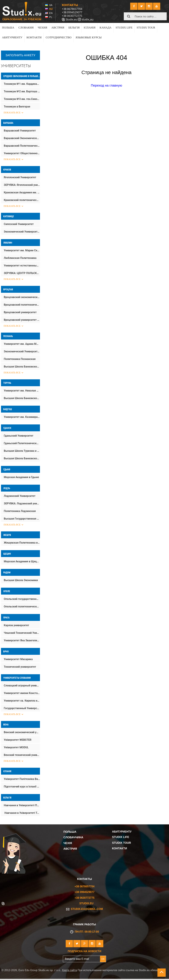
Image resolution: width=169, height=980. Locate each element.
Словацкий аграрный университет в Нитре (22, 686)
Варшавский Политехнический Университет (22, 146)
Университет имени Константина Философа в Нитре (22, 693)
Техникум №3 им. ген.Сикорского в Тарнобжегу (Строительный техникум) (22, 99)
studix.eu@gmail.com (85, 909)
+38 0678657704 (72, 9)
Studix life (124, 28)
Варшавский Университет (20, 131)
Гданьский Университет (19, 436)
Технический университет (20, 667)
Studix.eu (71, 19)
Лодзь (7, 488)
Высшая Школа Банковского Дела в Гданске (22, 458)
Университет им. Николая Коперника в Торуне (22, 391)
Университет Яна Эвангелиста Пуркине (22, 640)
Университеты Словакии (17, 678)
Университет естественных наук (22, 266)
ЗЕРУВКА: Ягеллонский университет (22, 185)
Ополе (7, 591)
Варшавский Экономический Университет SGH (22, 138)
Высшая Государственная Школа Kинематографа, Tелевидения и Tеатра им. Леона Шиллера (22, 519)
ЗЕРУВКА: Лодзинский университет (22, 503)
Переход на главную (107, 85)
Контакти (34, 37)
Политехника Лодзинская (20, 511)
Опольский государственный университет (22, 599)
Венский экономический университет (22, 732)
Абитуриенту (12, 37)
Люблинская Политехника (20, 258)
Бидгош (8, 409)
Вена (6, 725)
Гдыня (7, 470)
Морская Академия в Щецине (22, 561)
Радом (7, 573)
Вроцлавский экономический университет (22, 297)
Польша (8, 28)
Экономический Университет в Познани (22, 351)
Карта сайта (70, 970)
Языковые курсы (89, 37)
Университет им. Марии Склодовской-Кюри (22, 250)
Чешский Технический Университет (22, 633)
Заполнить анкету (20, 55)
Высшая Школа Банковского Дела (22, 367)
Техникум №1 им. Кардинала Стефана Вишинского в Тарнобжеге (22, 84)
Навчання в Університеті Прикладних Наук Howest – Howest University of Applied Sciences (22, 805)
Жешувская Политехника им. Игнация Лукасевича (22, 543)
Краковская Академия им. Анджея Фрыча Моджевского (22, 192)
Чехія (68, 843)
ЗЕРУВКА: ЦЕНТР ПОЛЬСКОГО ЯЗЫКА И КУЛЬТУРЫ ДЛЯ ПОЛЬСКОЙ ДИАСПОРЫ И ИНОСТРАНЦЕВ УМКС (22, 273)
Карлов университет (17, 625)
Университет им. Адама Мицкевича (22, 344)
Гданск (7, 428)
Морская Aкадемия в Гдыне (21, 477)
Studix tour (146, 28)
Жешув (7, 535)
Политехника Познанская (20, 359)
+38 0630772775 (72, 16)
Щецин (7, 554)
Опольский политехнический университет (22, 607)
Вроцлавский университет (20, 312)
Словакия (26, 28)
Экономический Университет (22, 232)
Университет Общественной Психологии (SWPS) (22, 153)
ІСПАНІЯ (90, 28)
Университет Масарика (18, 659)
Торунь (7, 383)
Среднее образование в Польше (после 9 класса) (22, 76)
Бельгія (74, 28)
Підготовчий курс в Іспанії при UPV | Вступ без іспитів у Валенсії (22, 787)
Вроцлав (8, 289)
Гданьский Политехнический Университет (22, 443)
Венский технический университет (22, 755)
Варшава (8, 123)
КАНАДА (105, 28)
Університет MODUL (16, 747)
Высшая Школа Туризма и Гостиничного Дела (22, 451)
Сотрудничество (59, 37)
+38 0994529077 (72, 12)
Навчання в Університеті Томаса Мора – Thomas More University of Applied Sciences (22, 813)
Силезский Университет (19, 224)
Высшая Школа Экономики (21, 580)
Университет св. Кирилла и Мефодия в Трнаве (22, 701)
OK (103, 959)
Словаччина (73, 837)
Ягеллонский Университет (20, 177)
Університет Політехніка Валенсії (22, 779)
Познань (8, 336)
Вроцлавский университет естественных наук (22, 320)
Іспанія (7, 771)
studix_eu (88, 19)
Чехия (42, 28)
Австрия (58, 28)
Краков (7, 170)
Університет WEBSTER (18, 740)
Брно (6, 652)
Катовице (9, 216)
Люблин (8, 243)
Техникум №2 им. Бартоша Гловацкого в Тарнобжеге (22, 91)
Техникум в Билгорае (17, 107)
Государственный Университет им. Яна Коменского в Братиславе (22, 708)
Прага (6, 618)
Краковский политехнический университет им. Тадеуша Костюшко (22, 200)
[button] (129, 16)
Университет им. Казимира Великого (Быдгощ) (22, 417)
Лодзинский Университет (20, 496)
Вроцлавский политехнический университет (22, 305)
